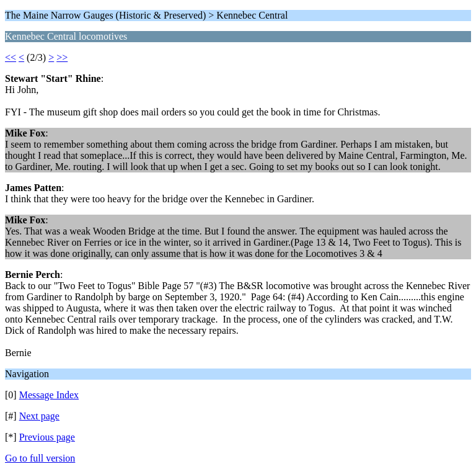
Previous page (47, 437)
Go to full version (40, 458)
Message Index (49, 395)
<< (11, 57)
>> (62, 57)
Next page (39, 416)
